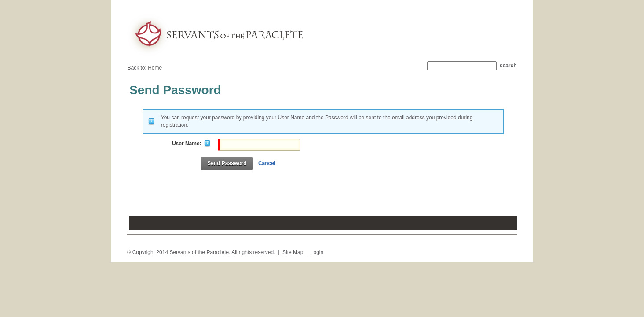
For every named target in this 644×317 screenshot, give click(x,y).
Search (508, 66)
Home (155, 68)
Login (317, 252)
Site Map (293, 252)
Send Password (227, 163)
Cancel (267, 163)
